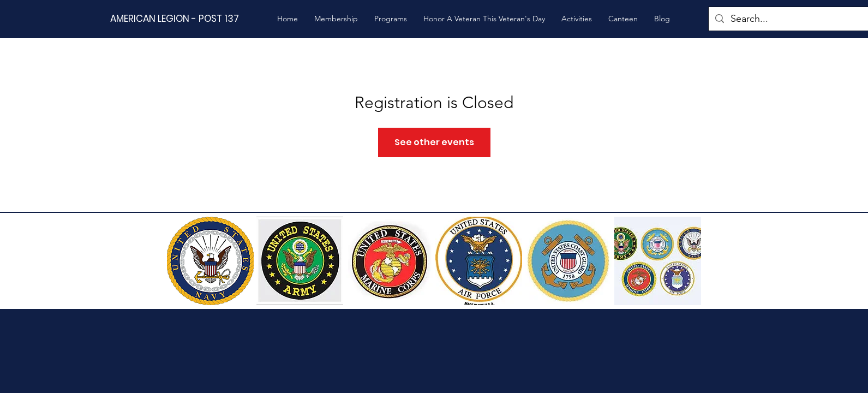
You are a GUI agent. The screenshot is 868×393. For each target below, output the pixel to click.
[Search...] (791, 19)
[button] (336, 19)
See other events (434, 142)
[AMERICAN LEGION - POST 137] (185, 19)
